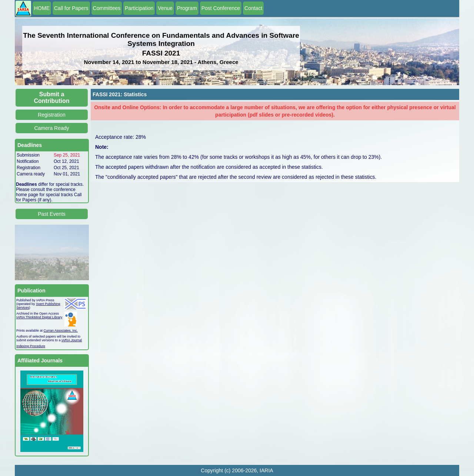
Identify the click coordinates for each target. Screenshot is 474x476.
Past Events (52, 214)
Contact (253, 8)
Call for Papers (71, 8)
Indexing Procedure (31, 346)
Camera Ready (51, 128)
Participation (139, 8)
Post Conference (221, 8)
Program (187, 8)
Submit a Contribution (52, 98)
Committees (107, 8)
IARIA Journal (72, 340)
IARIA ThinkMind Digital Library (39, 317)
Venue (165, 8)
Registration (52, 115)
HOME (42, 8)
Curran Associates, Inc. (61, 331)
